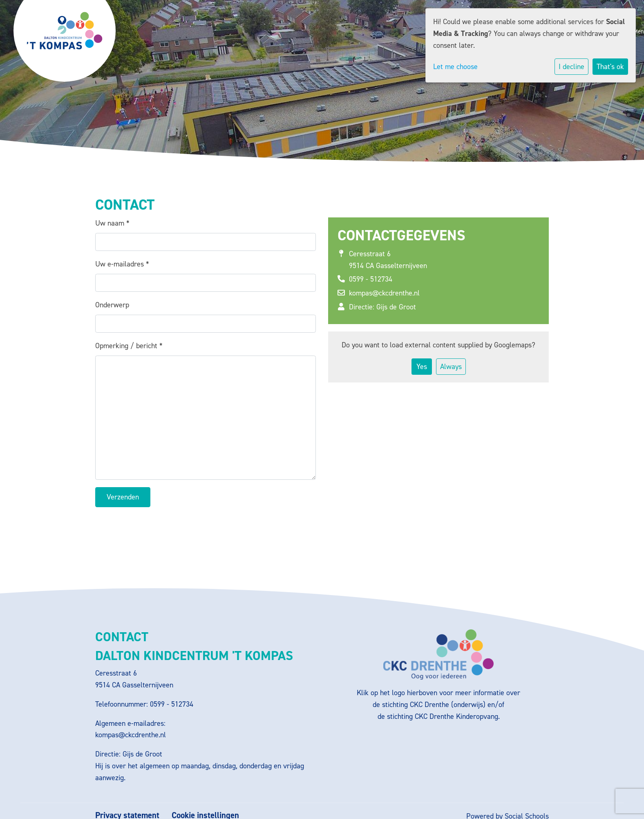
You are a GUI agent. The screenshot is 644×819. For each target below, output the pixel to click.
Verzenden (123, 497)
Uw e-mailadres (122, 264)
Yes (422, 367)
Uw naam (112, 223)
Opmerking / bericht (129, 346)
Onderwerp (112, 305)
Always (451, 367)
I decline (571, 67)
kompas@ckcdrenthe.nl (384, 293)
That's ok (610, 67)
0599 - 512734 (371, 279)
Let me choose (455, 67)
